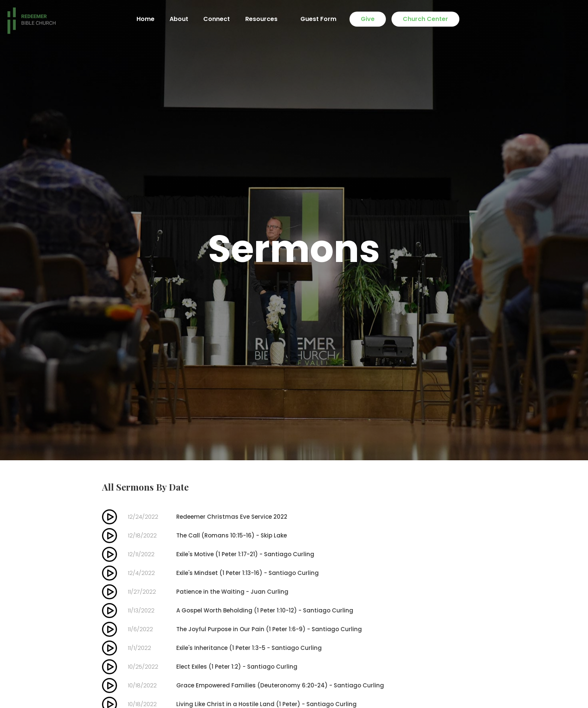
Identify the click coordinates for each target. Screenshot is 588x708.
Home (145, 19)
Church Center (425, 19)
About (179, 19)
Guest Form (318, 19)
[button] (265, 19)
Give (368, 19)
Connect (217, 19)
